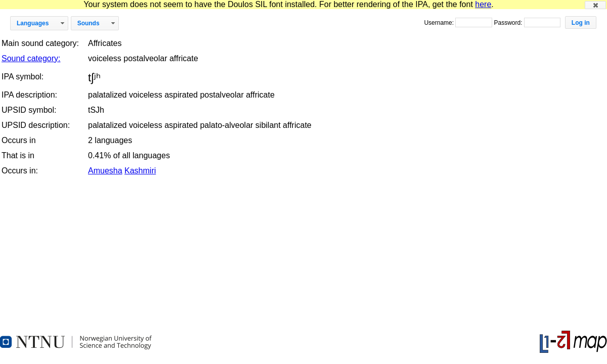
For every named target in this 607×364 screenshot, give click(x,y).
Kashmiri (140, 171)
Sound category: (31, 58)
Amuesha (105, 171)
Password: (509, 23)
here (483, 4)
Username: (440, 23)
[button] (595, 5)
